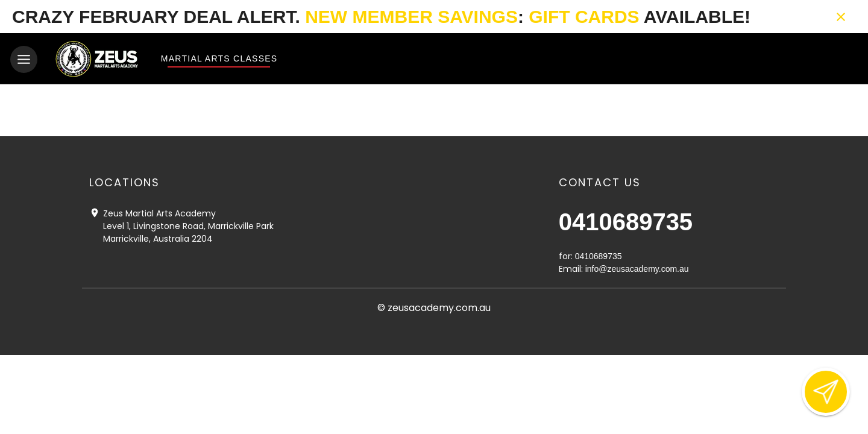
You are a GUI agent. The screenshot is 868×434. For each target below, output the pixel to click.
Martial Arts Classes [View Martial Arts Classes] (219, 58)
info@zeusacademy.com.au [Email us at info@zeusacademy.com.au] (637, 268)
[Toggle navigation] (24, 59)
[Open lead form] (826, 392)
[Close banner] (841, 17)
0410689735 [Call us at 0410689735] (626, 221)
